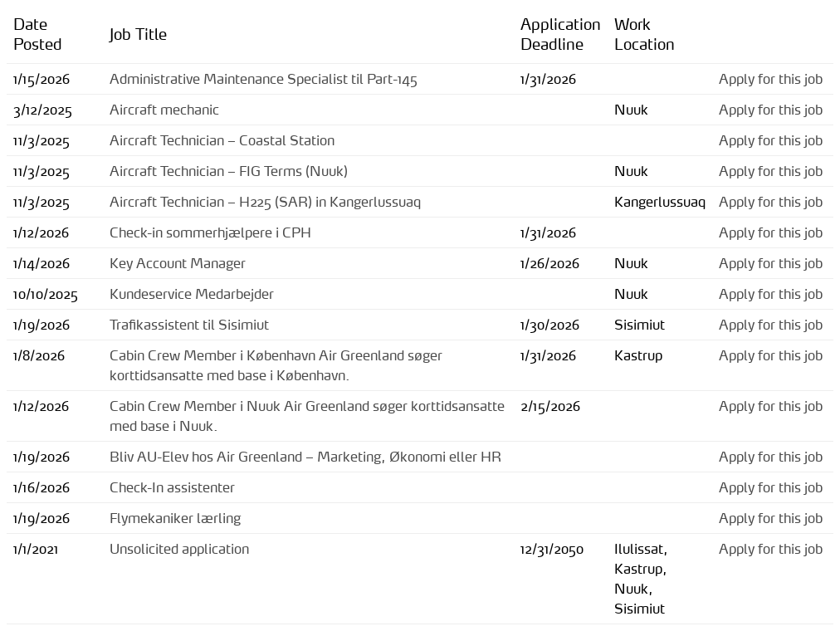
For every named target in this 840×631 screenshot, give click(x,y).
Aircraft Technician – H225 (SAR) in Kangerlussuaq (265, 202)
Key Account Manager (178, 263)
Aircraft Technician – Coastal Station (222, 140)
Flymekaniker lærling (175, 518)
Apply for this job (771, 79)
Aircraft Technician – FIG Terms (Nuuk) (229, 171)
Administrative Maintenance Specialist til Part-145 (264, 79)
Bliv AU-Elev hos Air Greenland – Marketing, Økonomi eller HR (305, 457)
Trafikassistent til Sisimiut (189, 325)
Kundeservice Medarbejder (192, 294)
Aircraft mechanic (164, 110)
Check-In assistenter (172, 487)
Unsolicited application (179, 549)
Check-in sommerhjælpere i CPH (210, 232)
